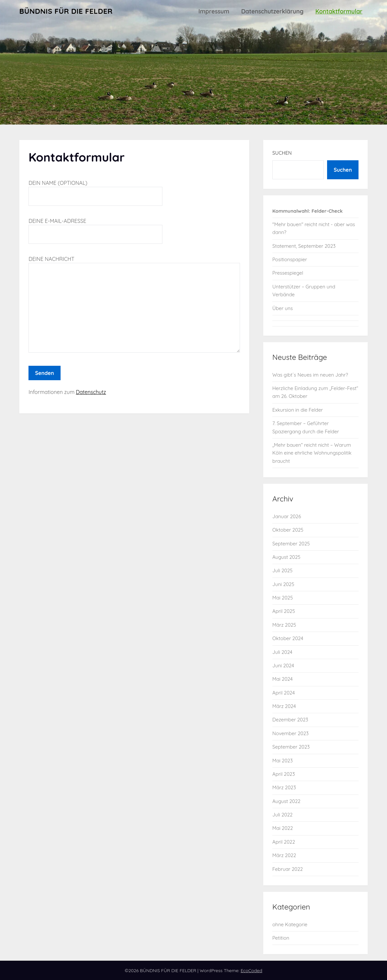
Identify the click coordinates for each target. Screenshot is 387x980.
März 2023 (284, 787)
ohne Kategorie (290, 924)
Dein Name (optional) (95, 190)
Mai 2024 (283, 679)
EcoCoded (251, 970)
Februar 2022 (288, 869)
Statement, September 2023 (304, 246)
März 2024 (284, 706)
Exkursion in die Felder (298, 410)
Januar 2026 (287, 516)
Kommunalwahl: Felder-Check (308, 211)
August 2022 (286, 801)
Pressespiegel (288, 273)
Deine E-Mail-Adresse (95, 228)
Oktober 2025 (288, 530)
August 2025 (286, 557)
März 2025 (284, 625)
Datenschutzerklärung (272, 11)
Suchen (282, 153)
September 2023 (291, 747)
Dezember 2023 (290, 720)
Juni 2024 (283, 666)
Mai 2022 (283, 828)
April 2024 (284, 693)
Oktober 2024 (288, 638)
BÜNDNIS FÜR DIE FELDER (66, 11)
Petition (281, 938)
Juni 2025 (283, 584)
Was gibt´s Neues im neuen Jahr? (310, 375)
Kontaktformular (339, 11)
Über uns (283, 308)
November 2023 (291, 733)
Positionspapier (290, 259)
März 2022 (284, 855)
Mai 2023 (283, 761)
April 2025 (284, 611)
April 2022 (284, 842)
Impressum (214, 11)
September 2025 (291, 544)
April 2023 (284, 774)
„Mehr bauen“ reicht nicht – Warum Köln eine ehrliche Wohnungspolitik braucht (312, 453)
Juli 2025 (283, 570)
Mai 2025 (283, 598)
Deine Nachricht (134, 305)
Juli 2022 (283, 815)
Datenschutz (91, 392)
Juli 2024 (282, 652)
